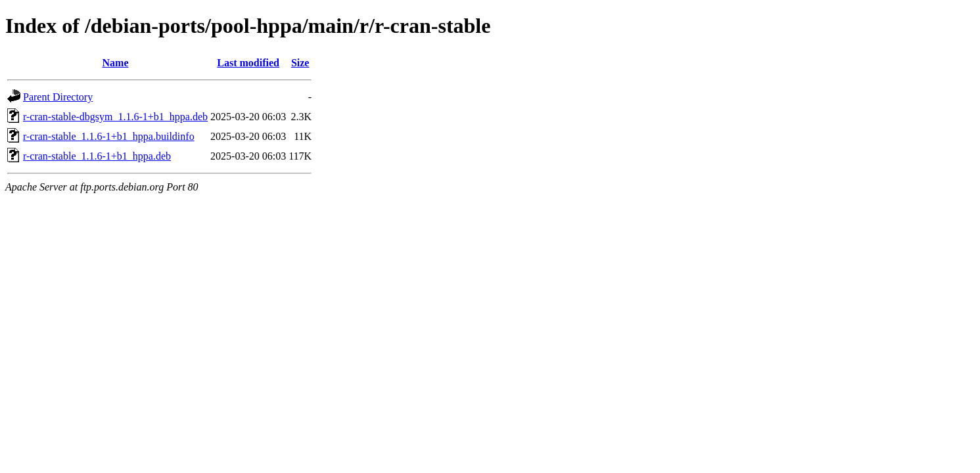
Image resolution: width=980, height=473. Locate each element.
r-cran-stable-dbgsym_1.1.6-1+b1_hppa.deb (115, 117)
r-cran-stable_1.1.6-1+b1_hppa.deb (97, 156)
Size (300, 63)
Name (116, 63)
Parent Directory (58, 97)
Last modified (248, 63)
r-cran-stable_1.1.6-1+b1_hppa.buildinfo (109, 136)
